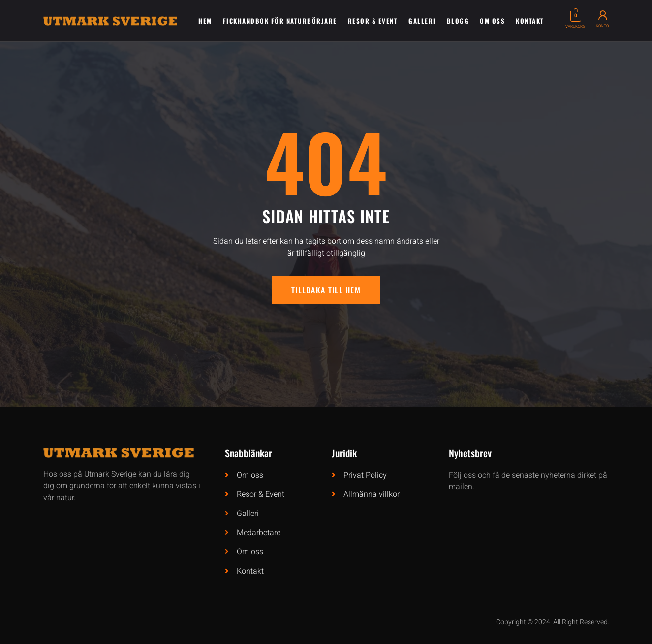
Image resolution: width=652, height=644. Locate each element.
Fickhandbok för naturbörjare (280, 21)
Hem (205, 21)
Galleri (422, 21)
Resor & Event (373, 21)
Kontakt (530, 21)
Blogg (458, 21)
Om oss (492, 21)
